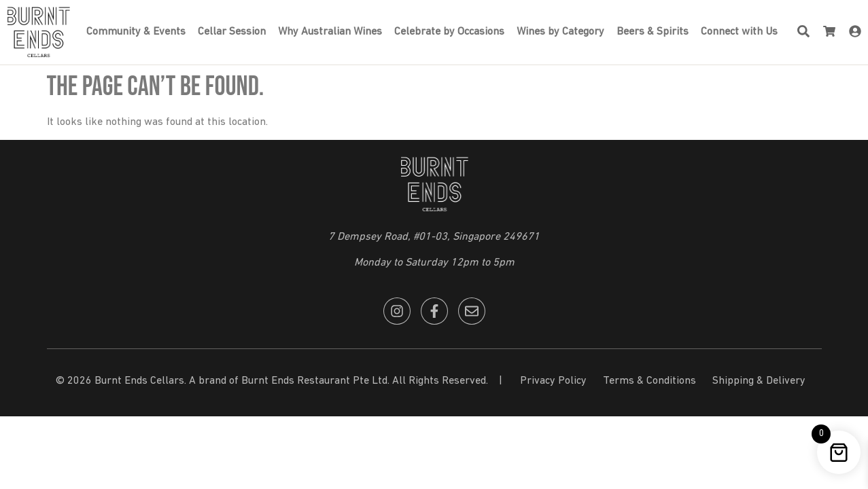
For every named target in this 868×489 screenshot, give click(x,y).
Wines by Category (560, 32)
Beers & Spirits (653, 32)
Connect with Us (739, 32)
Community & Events (136, 32)
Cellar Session (232, 32)
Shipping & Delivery (759, 381)
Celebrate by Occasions (449, 32)
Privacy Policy (553, 381)
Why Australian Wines (330, 32)
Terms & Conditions (649, 381)
